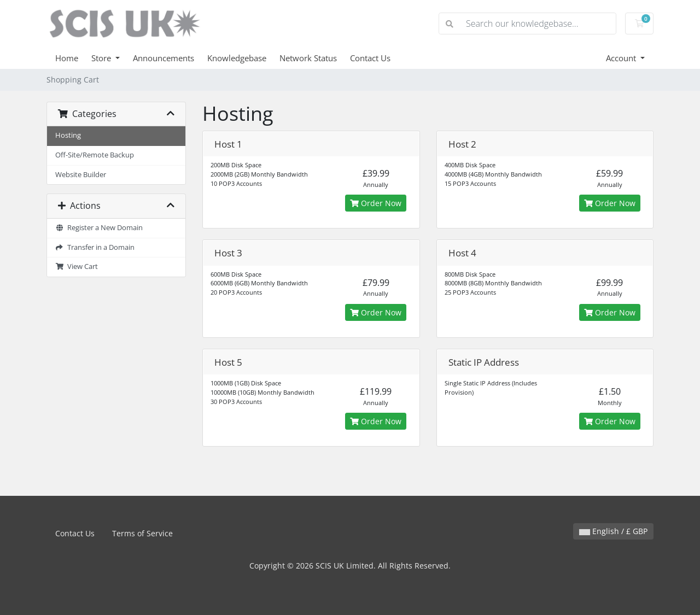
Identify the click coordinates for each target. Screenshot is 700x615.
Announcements (164, 58)
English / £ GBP (613, 531)
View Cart (77, 266)
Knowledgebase (237, 58)
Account (622, 58)
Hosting (68, 135)
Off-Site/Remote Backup (95, 155)
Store (102, 58)
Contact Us (370, 58)
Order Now (376, 203)
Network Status (308, 58)
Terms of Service (142, 533)
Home (67, 58)
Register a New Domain (99, 228)
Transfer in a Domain (95, 247)
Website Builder (81, 175)
